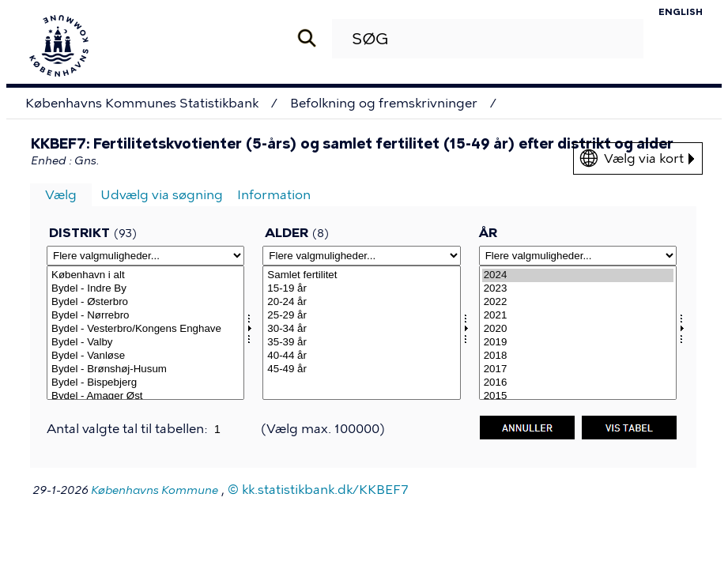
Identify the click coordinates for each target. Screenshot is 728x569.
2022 (578, 302)
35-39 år (361, 343)
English (681, 12)
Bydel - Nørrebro (145, 316)
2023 (578, 289)
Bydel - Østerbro (145, 302)
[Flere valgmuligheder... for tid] (578, 256)
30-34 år (361, 329)
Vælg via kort (649, 158)
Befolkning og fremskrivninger (384, 103)
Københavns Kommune (155, 490)
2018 (578, 356)
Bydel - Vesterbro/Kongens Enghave (145, 329)
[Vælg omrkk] (145, 333)
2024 (578, 275)
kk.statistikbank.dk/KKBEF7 (326, 490)
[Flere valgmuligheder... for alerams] (361, 256)
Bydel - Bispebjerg (145, 383)
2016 (578, 383)
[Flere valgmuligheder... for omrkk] (145, 256)
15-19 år (361, 289)
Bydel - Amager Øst (145, 396)
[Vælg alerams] (361, 333)
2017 (578, 369)
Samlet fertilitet (361, 275)
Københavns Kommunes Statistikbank (142, 103)
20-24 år (361, 302)
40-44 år (361, 356)
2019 (578, 343)
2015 (578, 396)
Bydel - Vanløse (145, 356)
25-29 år (361, 316)
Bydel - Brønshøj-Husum (145, 369)
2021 (578, 316)
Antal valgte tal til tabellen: (128, 429)
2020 (578, 329)
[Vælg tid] (578, 333)
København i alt (145, 275)
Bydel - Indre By (145, 289)
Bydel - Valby (145, 343)
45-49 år (361, 369)
